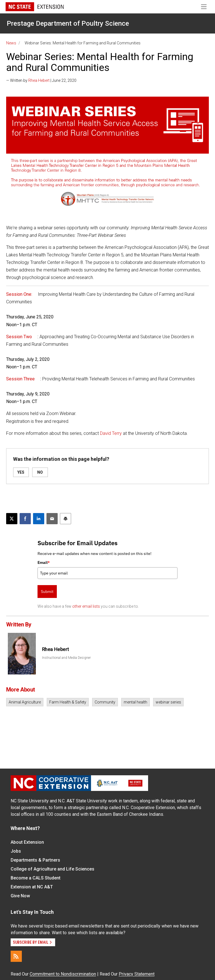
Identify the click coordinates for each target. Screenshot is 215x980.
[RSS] (16, 956)
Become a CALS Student (36, 878)
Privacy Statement (137, 974)
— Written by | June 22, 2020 (41, 80)
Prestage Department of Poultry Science (68, 23)
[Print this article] (66, 519)
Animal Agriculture (25, 702)
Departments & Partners (35, 860)
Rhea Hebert (39, 80)
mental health (135, 702)
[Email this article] (52, 519)
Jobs (16, 851)
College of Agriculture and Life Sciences (52, 869)
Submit (47, 592)
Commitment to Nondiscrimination (63, 974)
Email (44, 562)
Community (105, 702)
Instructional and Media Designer (66, 658)
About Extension (27, 842)
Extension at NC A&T (32, 887)
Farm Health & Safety (68, 702)
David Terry (111, 433)
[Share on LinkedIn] (39, 519)
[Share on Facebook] (25, 519)
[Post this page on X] (12, 519)
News (11, 43)
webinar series (168, 702)
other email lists (86, 606)
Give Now (20, 896)
